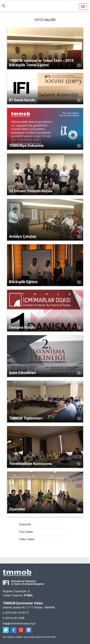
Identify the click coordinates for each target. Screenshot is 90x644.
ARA (5, 6)
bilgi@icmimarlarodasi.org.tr (19, 624)
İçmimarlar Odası (45, 7)
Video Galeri (27, 539)
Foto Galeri (26, 532)
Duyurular (25, 524)
